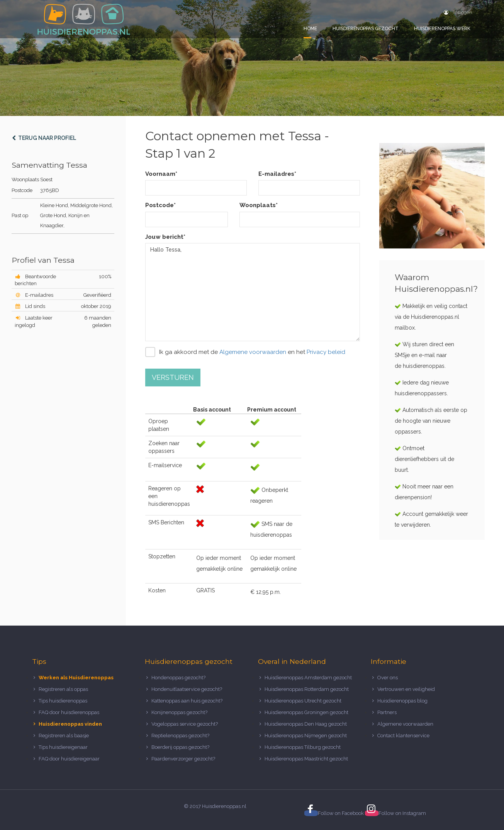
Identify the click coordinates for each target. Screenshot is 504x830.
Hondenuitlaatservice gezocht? (187, 689)
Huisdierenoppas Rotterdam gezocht (307, 689)
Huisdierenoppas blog (402, 701)
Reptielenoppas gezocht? (180, 736)
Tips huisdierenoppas (63, 701)
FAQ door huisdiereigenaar (69, 759)
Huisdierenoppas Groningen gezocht (306, 712)
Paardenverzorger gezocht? (183, 759)
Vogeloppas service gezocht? (185, 724)
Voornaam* (161, 174)
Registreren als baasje (64, 736)
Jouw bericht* (165, 237)
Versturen (173, 377)
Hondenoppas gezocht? (178, 678)
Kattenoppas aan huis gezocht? (187, 701)
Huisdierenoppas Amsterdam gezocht (308, 678)
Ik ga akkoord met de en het (245, 352)
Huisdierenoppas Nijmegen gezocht (306, 736)
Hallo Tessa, (253, 292)
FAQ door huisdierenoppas (70, 712)
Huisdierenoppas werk (442, 29)
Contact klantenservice (403, 736)
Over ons (388, 678)
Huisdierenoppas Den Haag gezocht (306, 724)
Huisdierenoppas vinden (70, 724)
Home (310, 29)
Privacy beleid (326, 352)
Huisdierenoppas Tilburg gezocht (303, 747)
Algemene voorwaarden (253, 352)
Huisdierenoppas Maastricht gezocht (306, 759)
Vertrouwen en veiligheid (406, 689)
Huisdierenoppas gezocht (366, 29)
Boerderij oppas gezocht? (180, 747)
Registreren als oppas (63, 689)
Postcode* (160, 205)
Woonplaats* (259, 205)
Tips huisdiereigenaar (63, 747)
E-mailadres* (277, 174)
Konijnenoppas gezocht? (179, 712)
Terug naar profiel (44, 138)
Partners (387, 712)
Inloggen (458, 12)
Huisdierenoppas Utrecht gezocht (303, 701)
